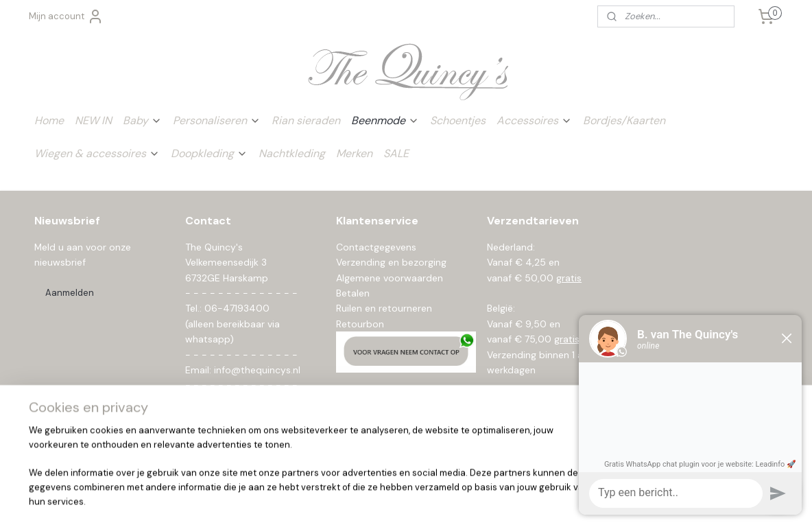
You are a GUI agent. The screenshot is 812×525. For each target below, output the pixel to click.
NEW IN (93, 120)
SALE (396, 153)
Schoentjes (458, 120)
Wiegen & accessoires (97, 153)
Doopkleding (209, 153)
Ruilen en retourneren (384, 308)
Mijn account (66, 16)
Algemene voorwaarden (390, 278)
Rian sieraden (306, 120)
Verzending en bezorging (391, 262)
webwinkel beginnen (435, 500)
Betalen (353, 293)
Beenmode (385, 120)
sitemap (361, 500)
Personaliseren (217, 120)
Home (49, 120)
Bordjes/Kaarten (624, 120)
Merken (354, 153)
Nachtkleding (292, 153)
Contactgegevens (376, 247)
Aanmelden (70, 293)
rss (387, 500)
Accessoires (534, 120)
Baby (142, 120)
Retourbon (360, 324)
